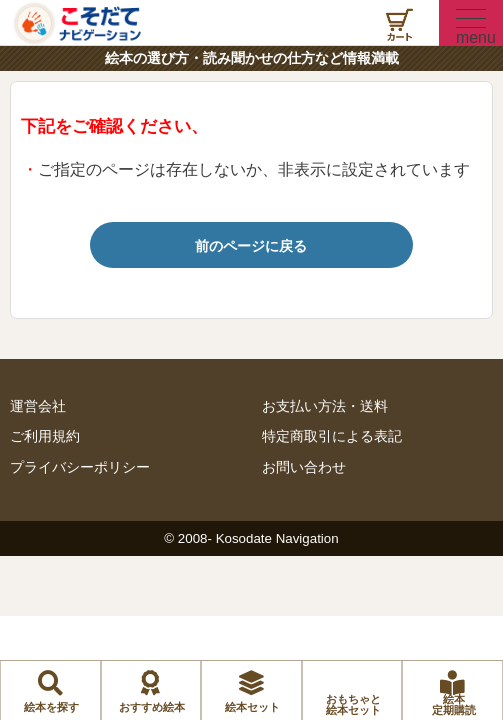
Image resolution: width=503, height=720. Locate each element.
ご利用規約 (45, 436)
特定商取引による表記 (332, 436)
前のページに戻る (251, 246)
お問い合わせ (304, 467)
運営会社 (38, 406)
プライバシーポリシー (80, 467)
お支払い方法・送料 (325, 406)
